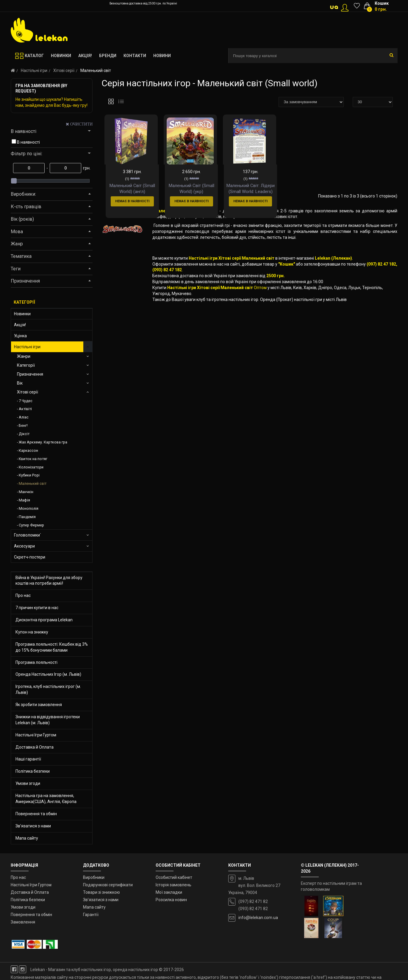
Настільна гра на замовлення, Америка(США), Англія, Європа (46, 799)
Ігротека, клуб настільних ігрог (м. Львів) (48, 689)
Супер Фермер (31, 525)
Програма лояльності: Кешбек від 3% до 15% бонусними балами (52, 647)
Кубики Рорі (29, 475)
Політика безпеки (33, 771)
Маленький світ (33, 483)
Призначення (30, 374)
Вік (20, 383)
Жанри (24, 356)
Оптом (260, 314)
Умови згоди (28, 783)
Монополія (29, 508)
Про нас (23, 595)
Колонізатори (31, 467)
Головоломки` (28, 535)
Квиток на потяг (33, 459)
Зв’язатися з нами (33, 826)
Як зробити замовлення (39, 705)
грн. (86, 168)
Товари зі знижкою (101, 892)
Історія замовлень (173, 885)
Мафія (24, 500)
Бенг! (23, 425)
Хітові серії (64, 70)
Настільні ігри (34, 70)
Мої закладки (169, 892)
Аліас (24, 417)
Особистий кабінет (174, 877)
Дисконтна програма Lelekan (44, 620)
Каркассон (28, 450)
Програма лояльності (36, 662)
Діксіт (24, 434)
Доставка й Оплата (35, 747)
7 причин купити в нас (37, 608)
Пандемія (27, 517)
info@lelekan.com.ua (258, 918)
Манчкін (26, 492)
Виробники (94, 877)
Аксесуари (24, 546)
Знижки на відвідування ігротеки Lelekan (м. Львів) (48, 720)
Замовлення (23, 922)
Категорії (26, 365)
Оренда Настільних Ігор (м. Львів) (48, 674)
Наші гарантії (28, 759)
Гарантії (91, 915)
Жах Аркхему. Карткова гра (43, 442)
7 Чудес (26, 401)
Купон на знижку (32, 632)
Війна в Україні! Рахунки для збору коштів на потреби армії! (49, 581)
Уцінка (20, 336)
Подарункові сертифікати (108, 885)
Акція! (20, 325)
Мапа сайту (27, 838)
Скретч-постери (30, 557)
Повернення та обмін (36, 814)
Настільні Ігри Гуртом (36, 735)
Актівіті (25, 409)
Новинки (22, 314)
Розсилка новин (171, 900)
